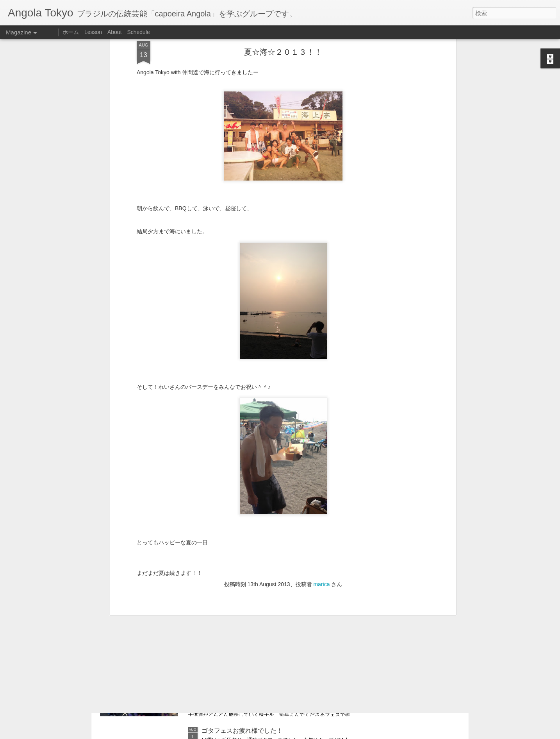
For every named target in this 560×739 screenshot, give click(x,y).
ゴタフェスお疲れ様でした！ (242, 731)
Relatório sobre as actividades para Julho (259, 641)
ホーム (71, 32)
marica (321, 499)
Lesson (93, 32)
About (115, 32)
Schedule (138, 32)
